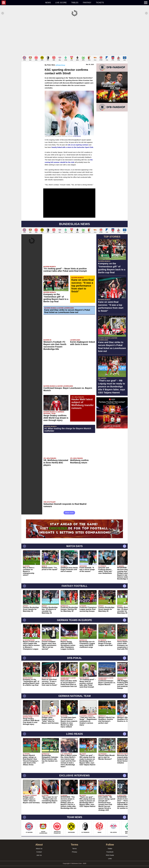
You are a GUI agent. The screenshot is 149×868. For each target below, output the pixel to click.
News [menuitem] (48, 3)
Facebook (110, 849)
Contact (39, 849)
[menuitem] (22, 3)
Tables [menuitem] (75, 3)
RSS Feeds (110, 852)
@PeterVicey (60, 62)
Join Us (39, 852)
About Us (39, 845)
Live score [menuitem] (61, 3)
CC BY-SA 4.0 (77, 133)
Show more (69, 510)
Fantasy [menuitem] (87, 3)
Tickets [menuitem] (100, 3)
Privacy (74, 849)
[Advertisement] (74, 36)
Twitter (110, 845)
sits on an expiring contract (78, 142)
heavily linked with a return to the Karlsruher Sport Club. (73, 144)
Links (110, 855)
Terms (75, 845)
